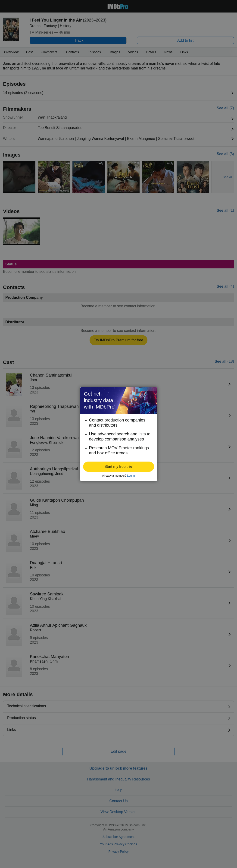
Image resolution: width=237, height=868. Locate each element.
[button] (119, 467)
